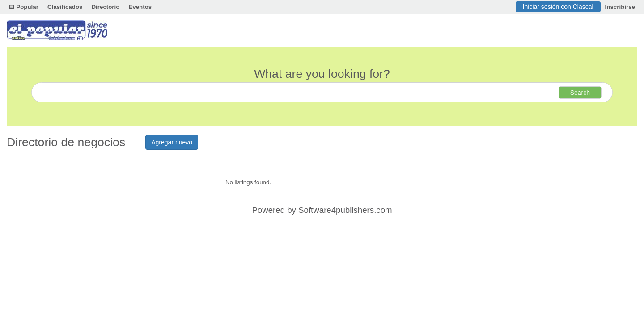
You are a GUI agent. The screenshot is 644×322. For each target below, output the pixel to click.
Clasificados (65, 7)
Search (580, 93)
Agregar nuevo (172, 142)
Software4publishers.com (345, 210)
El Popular (24, 7)
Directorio (105, 7)
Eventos (140, 7)
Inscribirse (620, 7)
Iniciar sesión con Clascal (558, 7)
